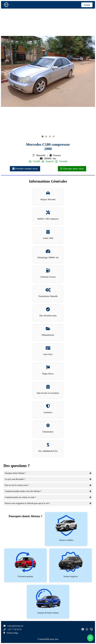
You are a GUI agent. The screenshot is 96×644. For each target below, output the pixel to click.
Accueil (87, 5)
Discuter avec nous (72, 169)
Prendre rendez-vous (25, 169)
